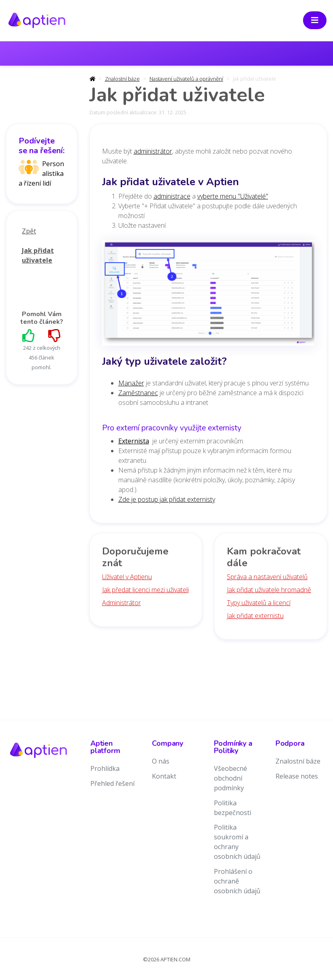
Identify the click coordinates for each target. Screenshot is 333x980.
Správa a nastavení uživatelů (267, 577)
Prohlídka (105, 768)
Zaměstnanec (138, 393)
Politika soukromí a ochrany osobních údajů (237, 842)
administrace (172, 196)
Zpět (29, 231)
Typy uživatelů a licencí (259, 603)
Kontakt (164, 776)
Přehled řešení (112, 783)
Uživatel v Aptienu (127, 577)
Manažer (131, 383)
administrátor (153, 151)
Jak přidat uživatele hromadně (269, 590)
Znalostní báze (122, 79)
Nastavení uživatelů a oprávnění (186, 79)
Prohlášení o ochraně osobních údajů (237, 881)
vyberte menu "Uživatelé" (233, 196)
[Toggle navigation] (315, 20)
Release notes (297, 776)
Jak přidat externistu (255, 616)
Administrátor (122, 603)
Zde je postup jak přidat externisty (167, 499)
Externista (134, 441)
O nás (161, 761)
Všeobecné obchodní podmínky (231, 778)
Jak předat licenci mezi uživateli (145, 590)
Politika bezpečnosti (233, 808)
